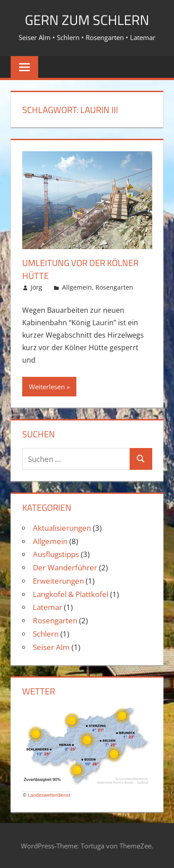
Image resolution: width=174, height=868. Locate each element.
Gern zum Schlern (87, 20)
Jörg (36, 287)
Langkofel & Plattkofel (71, 594)
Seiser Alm (51, 647)
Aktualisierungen (62, 527)
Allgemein (77, 287)
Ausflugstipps (56, 554)
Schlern (46, 633)
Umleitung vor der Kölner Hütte (80, 269)
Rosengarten (114, 287)
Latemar (47, 607)
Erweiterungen (58, 580)
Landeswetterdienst (49, 795)
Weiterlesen (47, 386)
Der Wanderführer (65, 567)
